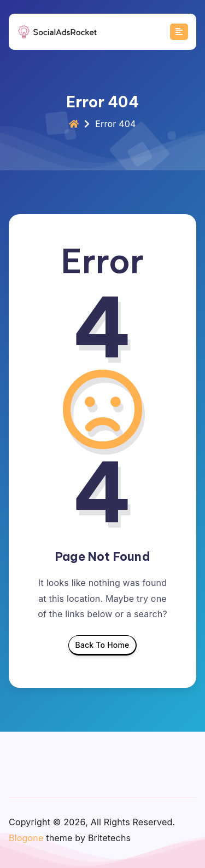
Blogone (26, 838)
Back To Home (102, 648)
